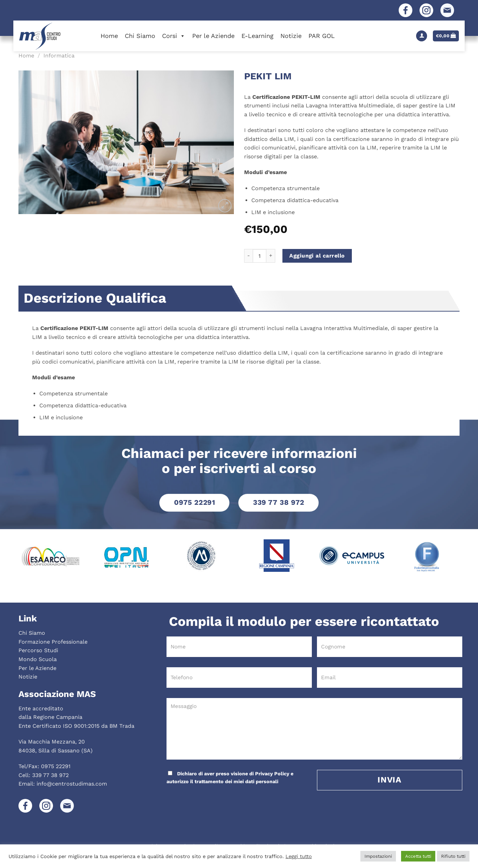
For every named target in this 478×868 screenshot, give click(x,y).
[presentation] (212, 799)
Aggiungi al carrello (317, 256)
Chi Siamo (140, 36)
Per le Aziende (213, 36)
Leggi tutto (299, 856)
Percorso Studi (38, 650)
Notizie (291, 36)
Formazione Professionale (53, 642)
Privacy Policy (272, 774)
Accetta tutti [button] (418, 856)
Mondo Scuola (38, 659)
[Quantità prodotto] (260, 256)
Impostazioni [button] (378, 856)
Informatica (59, 56)
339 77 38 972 (50, 775)
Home (109, 36)
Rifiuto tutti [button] (453, 856)
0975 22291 (56, 766)
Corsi (174, 36)
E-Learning (257, 36)
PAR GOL (322, 36)
